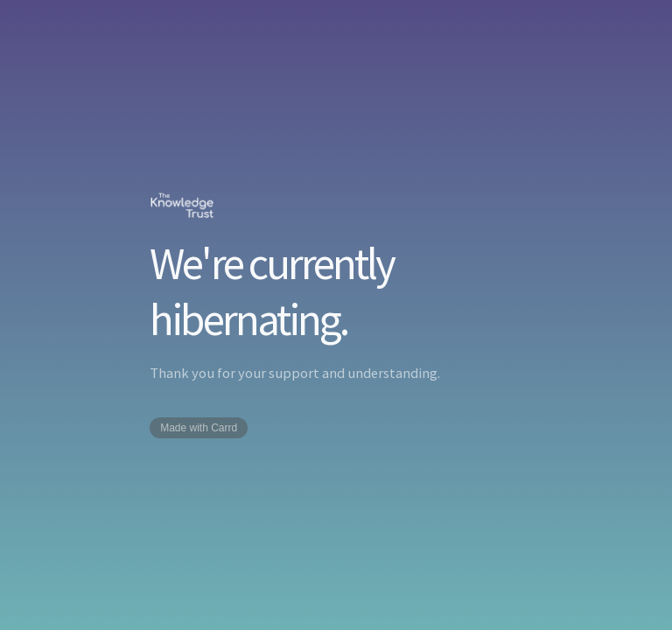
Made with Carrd (199, 428)
